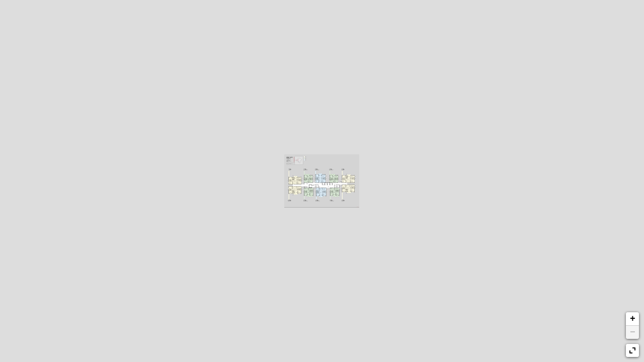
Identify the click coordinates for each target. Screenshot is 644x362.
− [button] (633, 332)
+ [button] (633, 319)
